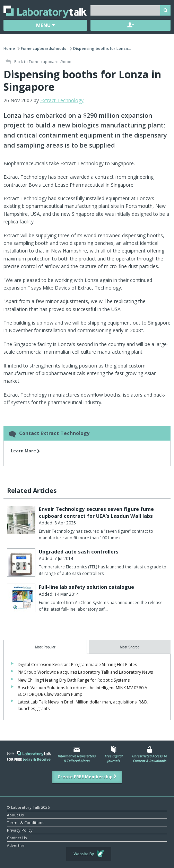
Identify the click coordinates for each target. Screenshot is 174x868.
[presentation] (45, 647)
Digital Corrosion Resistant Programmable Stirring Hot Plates (77, 665)
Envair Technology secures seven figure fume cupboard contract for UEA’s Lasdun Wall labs (96, 512)
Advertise (16, 845)
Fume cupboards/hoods (44, 48)
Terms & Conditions (25, 822)
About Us (15, 814)
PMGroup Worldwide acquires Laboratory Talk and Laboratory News (85, 672)
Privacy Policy (20, 830)
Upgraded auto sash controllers (79, 552)
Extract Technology (62, 100)
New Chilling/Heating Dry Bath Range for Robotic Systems (74, 680)
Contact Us (17, 837)
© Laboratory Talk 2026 (28, 807)
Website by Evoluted (89, 854)
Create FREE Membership (87, 777)
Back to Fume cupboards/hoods (39, 62)
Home (9, 48)
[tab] (45, 647)
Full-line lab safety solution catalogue (86, 587)
